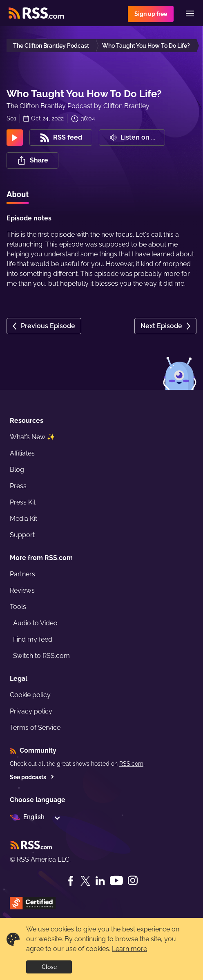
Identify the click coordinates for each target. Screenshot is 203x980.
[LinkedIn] (100, 881)
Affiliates (22, 453)
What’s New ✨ (32, 437)
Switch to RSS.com (41, 656)
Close (49, 967)
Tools (18, 607)
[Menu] (190, 13)
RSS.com (131, 764)
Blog (17, 470)
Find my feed (33, 639)
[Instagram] (133, 881)
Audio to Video (35, 623)
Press (18, 486)
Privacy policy (31, 711)
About (18, 194)
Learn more (129, 949)
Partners (22, 574)
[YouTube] (116, 881)
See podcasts (32, 777)
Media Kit (23, 519)
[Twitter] (85, 881)
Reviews (22, 590)
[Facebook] (71, 881)
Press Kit (23, 502)
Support (22, 535)
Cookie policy (30, 695)
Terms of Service (35, 728)
